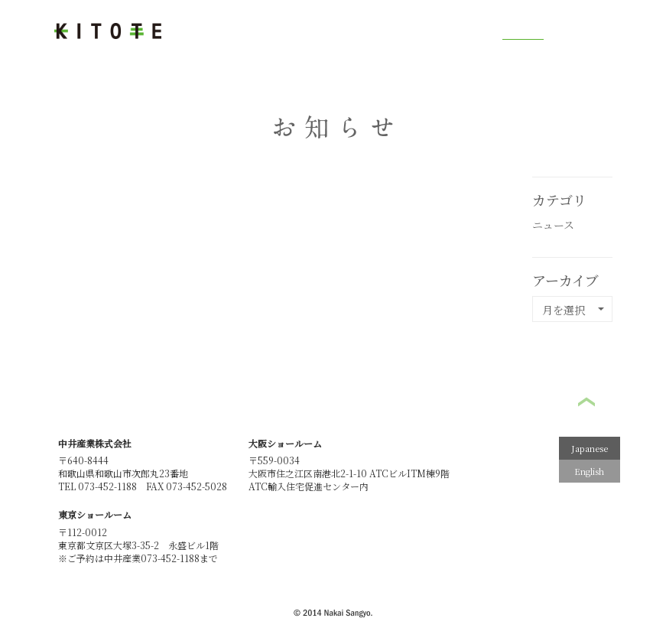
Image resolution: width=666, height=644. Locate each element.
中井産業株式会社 (95, 443)
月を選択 (573, 310)
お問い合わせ (597, 30)
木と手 (208, 32)
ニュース (553, 225)
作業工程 (263, 32)
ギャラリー (463, 32)
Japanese (590, 448)
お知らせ (523, 32)
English (589, 471)
